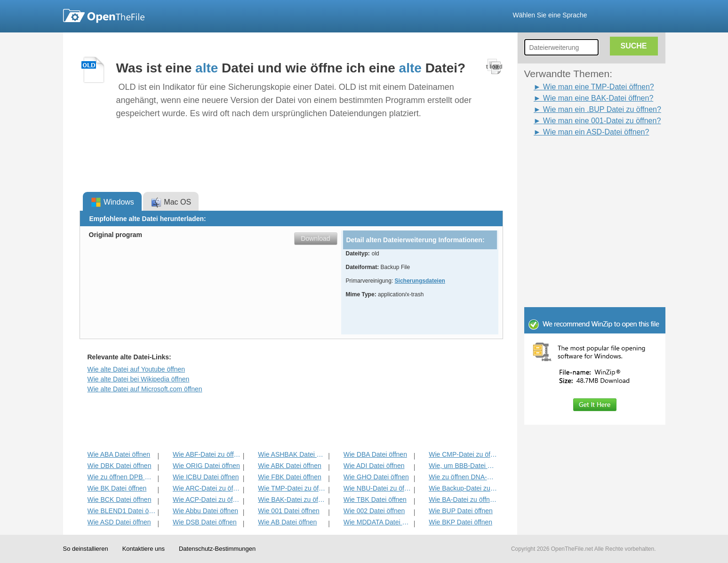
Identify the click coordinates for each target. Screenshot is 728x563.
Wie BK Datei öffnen (117, 488)
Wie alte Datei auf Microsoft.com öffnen (145, 389)
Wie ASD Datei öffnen (119, 522)
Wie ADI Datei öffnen (374, 466)
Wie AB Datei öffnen (287, 522)
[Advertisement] (581, 159)
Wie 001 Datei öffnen (289, 511)
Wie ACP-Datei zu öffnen (207, 500)
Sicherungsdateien (420, 281)
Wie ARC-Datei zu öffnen (207, 488)
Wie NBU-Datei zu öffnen (378, 488)
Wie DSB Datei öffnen (205, 522)
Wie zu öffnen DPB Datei (122, 477)
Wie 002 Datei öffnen (374, 511)
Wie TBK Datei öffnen (375, 500)
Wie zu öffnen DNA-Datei (463, 477)
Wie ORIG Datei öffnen (206, 466)
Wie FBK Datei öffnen (289, 477)
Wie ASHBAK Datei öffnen (292, 454)
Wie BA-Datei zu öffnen (463, 500)
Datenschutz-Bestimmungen (217, 549)
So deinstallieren (86, 549)
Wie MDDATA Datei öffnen (378, 522)
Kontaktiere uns (144, 549)
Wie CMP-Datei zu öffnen (463, 454)
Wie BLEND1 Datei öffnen (122, 511)
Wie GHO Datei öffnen (376, 477)
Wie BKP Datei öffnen (460, 522)
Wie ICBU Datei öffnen (206, 477)
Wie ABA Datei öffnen (119, 454)
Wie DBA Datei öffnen (375, 454)
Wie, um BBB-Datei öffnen (463, 466)
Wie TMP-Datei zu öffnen (292, 488)
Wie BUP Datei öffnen (461, 511)
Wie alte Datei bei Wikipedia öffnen (139, 379)
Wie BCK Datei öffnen (120, 500)
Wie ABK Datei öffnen (289, 466)
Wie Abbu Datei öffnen (205, 511)
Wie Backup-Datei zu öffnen (463, 488)
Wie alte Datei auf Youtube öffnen (136, 369)
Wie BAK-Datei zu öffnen (292, 500)
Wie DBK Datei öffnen (120, 466)
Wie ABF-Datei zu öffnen (207, 454)
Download (315, 238)
